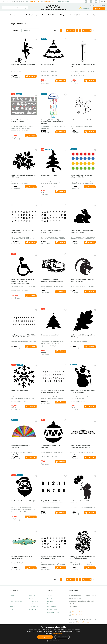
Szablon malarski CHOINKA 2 (50, 175)
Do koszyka (32, 76)
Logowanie (102, 5)
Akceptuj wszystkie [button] (45, 637)
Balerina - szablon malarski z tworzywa (23, 65)
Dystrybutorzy (33, 604)
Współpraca (32, 609)
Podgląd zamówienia (53, 612)
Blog (11, 609)
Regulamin (13, 596)
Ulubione (50, 598)
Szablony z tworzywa (16, 15)
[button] (53, 641)
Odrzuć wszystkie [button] (62, 637)
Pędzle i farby (91, 15)
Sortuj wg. (16, 30)
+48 (34, 2)
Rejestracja (93, 5)
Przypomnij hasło (52, 607)
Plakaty (62, 15)
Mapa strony (14, 604)
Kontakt (12, 607)
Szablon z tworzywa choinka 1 (50, 335)
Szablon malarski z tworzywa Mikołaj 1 (23, 501)
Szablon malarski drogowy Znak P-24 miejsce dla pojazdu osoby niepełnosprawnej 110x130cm (23, 282)
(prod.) (100, 9)
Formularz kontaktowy (63, 2)
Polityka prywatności (16, 601)
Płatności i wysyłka (53, 609)
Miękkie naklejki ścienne (75, 15)
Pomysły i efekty (33, 601)
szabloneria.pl (53, 7)
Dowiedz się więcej (57, 633)
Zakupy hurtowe (33, 607)
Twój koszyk (51, 596)
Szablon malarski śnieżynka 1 (20, 390)
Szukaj (26, 8)
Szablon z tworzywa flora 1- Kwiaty (81, 120)
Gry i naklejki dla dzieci (49, 15)
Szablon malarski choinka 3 (49, 65)
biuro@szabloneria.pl (83, 622)
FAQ (11, 598)
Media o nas (32, 596)
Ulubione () (86, 9)
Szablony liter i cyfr (32, 15)
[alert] (53, 634)
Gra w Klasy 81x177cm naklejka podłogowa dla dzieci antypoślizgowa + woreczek (53, 122)
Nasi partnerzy (33, 598)
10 (90, 30)
